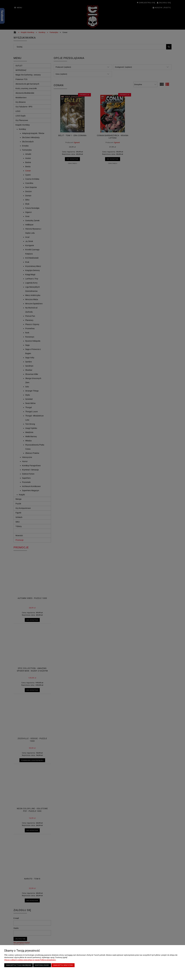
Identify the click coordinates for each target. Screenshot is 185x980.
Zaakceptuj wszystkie (63, 965)
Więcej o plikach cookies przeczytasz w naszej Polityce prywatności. (30, 960)
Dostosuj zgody (42, 965)
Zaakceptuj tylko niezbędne (19, 965)
